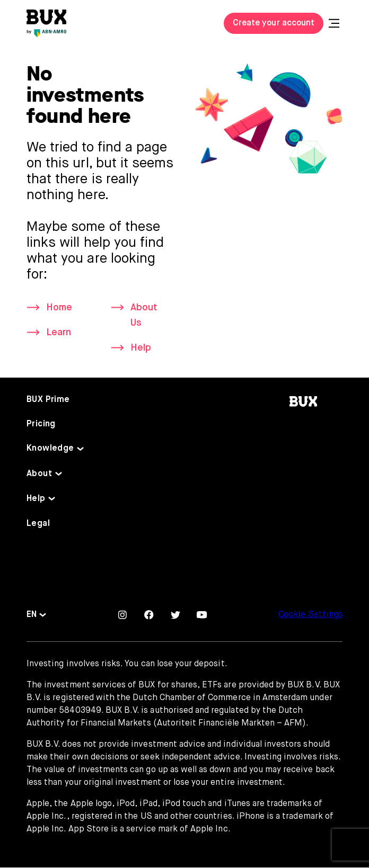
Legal (38, 524)
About (39, 474)
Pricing (41, 425)
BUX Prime (48, 400)
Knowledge (50, 449)
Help (141, 348)
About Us (144, 315)
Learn (59, 333)
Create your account (274, 23)
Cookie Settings (310, 615)
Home (59, 308)
